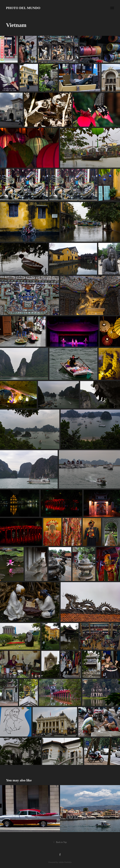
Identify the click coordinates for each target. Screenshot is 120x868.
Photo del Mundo (23, 8)
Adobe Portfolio (65, 862)
